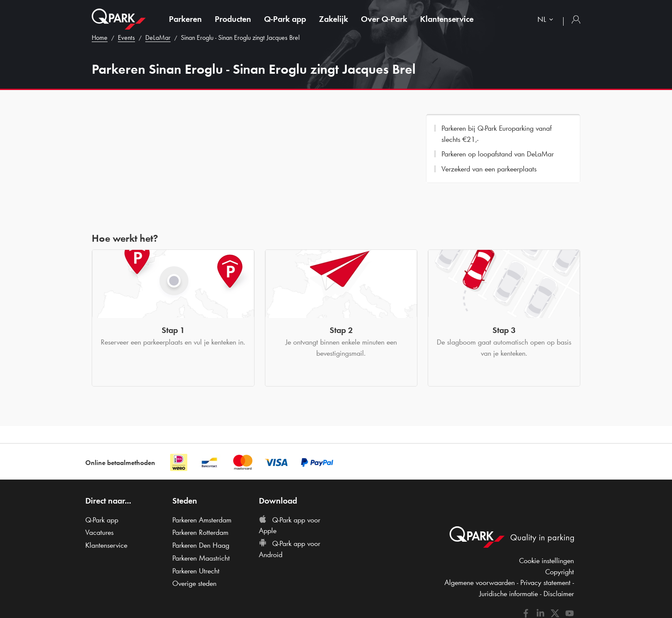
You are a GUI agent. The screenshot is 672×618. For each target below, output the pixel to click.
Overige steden (194, 583)
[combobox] (547, 20)
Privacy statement (545, 582)
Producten (233, 19)
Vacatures (99, 532)
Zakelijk (333, 19)
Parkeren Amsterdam (202, 520)
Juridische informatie (508, 594)
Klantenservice (447, 19)
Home (100, 37)
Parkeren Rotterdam (200, 532)
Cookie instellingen (546, 561)
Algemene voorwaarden (480, 582)
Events (126, 37)
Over (384, 19)
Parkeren (185, 19)
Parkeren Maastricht (201, 558)
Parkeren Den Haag (201, 545)
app (285, 19)
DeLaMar (158, 37)
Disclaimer (559, 594)
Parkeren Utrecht (196, 571)
